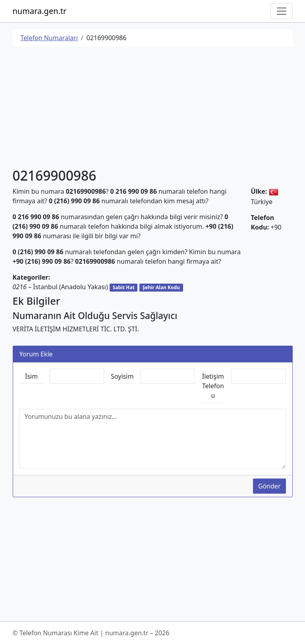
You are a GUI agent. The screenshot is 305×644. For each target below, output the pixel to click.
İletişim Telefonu (213, 386)
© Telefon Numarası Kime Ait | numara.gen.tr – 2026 (91, 633)
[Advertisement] (153, 109)
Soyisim (122, 376)
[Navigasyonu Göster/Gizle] (282, 11)
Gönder (269, 486)
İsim (31, 376)
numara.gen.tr (40, 11)
